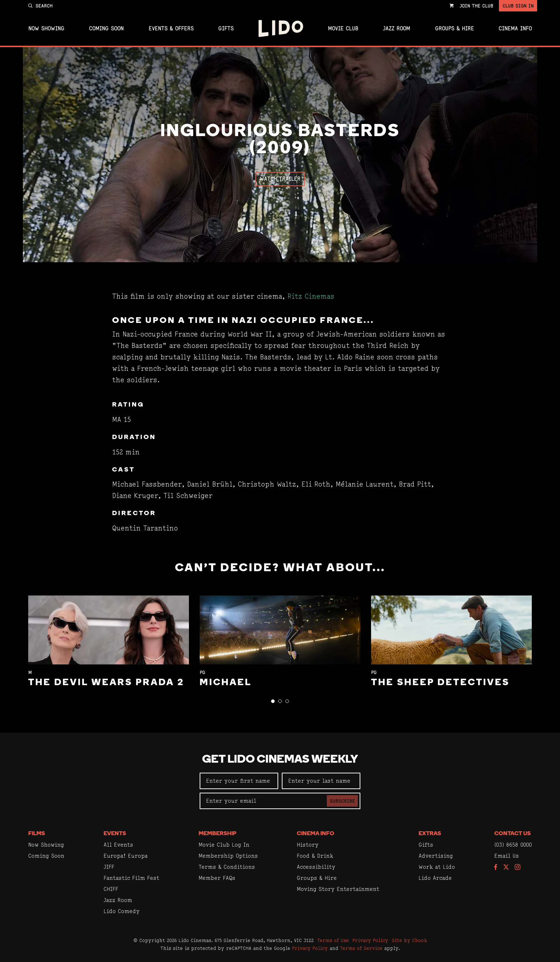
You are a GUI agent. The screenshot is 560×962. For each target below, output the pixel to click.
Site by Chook (409, 940)
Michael (226, 683)
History (308, 845)
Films (37, 834)
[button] (273, 701)
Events (115, 834)
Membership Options (228, 856)
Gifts (226, 29)
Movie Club (343, 29)
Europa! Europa (126, 856)
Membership (217, 834)
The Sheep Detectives (440, 683)
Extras (430, 834)
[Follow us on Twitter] (506, 868)
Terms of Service (361, 948)
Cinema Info (515, 29)
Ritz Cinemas (311, 296)
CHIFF (111, 889)
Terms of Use (333, 940)
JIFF (109, 867)
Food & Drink (315, 856)
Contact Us (512, 834)
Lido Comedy (122, 911)
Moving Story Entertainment (338, 889)
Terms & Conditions (227, 867)
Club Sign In (518, 6)
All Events (118, 845)
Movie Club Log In (224, 845)
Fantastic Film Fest (131, 878)
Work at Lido (437, 867)
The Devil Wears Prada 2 (106, 683)
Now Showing (46, 29)
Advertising (436, 856)
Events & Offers (171, 29)
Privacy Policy (370, 940)
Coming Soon (106, 29)
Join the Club (476, 6)
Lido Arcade (435, 878)
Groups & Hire (454, 29)
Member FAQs (217, 878)
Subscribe (342, 801)
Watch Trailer (280, 179)
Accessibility (316, 867)
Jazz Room (396, 29)
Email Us (507, 856)
